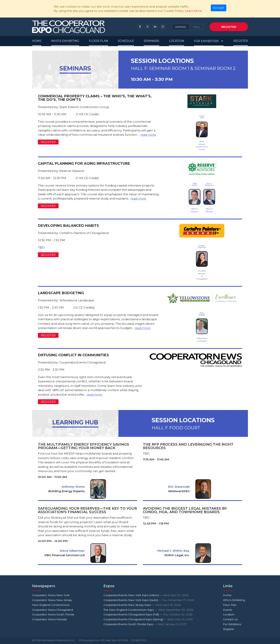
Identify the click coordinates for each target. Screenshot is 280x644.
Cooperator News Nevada (49, 619)
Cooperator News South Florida (53, 614)
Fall (197, 27)
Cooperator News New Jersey (52, 600)
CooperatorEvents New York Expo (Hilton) (146, 595)
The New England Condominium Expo (148, 610)
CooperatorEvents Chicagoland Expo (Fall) (148, 614)
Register (229, 27)
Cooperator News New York (51, 595)
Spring (181, 27)
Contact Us (230, 619)
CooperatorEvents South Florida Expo (145, 624)
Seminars (151, 41)
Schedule (126, 41)
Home (37, 41)
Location (177, 41)
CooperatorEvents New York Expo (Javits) (149, 600)
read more (148, 135)
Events (227, 610)
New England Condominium (51, 605)
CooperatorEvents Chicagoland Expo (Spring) (148, 619)
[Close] (219, 8)
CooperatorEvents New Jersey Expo (142, 605)
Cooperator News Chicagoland (52, 610)
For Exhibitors (206, 41)
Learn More (193, 11)
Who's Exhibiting (65, 41)
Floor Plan (98, 41)
